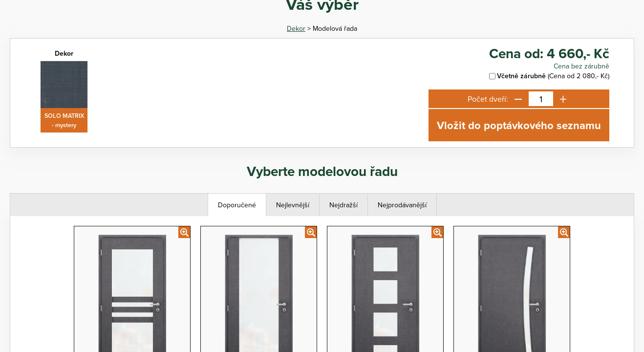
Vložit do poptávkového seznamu (519, 125)
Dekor (296, 28)
